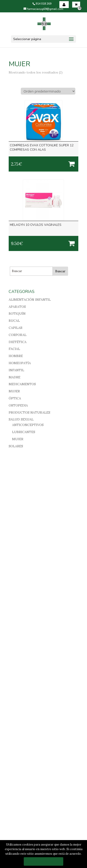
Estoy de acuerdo (43, 861)
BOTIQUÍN (17, 314)
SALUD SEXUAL (21, 419)
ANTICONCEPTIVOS (28, 425)
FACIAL (14, 349)
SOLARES (16, 446)
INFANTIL (16, 370)
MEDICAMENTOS (22, 384)
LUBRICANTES (24, 432)
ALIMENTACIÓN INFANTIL (30, 300)
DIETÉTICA (18, 342)
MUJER (14, 391)
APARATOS (17, 307)
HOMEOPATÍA (20, 363)
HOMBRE (16, 356)
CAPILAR (16, 328)
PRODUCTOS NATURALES (29, 412)
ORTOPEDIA (18, 405)
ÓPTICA (15, 398)
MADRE (14, 377)
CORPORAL (18, 335)
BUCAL (14, 321)
